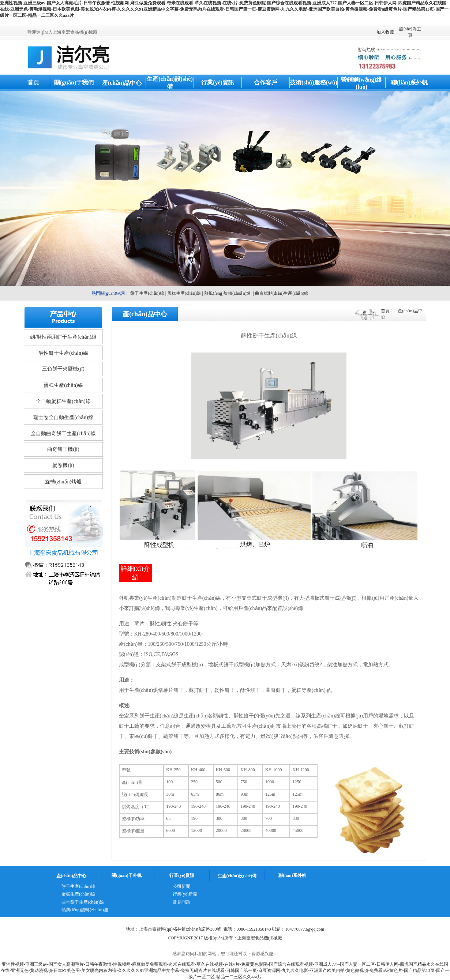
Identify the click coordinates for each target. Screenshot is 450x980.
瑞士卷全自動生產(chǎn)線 (63, 417)
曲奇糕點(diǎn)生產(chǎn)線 (282, 293)
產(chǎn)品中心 (122, 83)
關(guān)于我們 (74, 82)
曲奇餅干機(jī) (63, 449)
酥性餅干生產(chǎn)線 (63, 353)
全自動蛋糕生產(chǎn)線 (63, 401)
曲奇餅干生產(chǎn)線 (83, 902)
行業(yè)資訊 (218, 82)
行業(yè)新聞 (185, 894)
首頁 (33, 82)
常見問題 (181, 902)
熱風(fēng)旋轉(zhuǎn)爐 (228, 293)
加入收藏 (385, 32)
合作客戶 (266, 82)
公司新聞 (181, 886)
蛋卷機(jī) (63, 465)
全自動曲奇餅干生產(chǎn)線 (63, 434)
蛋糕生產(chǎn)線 (184, 293)
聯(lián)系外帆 (409, 82)
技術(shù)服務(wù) (314, 82)
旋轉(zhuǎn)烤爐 (63, 482)
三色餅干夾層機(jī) (63, 369)
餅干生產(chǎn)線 (147, 293)
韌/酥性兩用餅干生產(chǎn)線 (63, 337)
